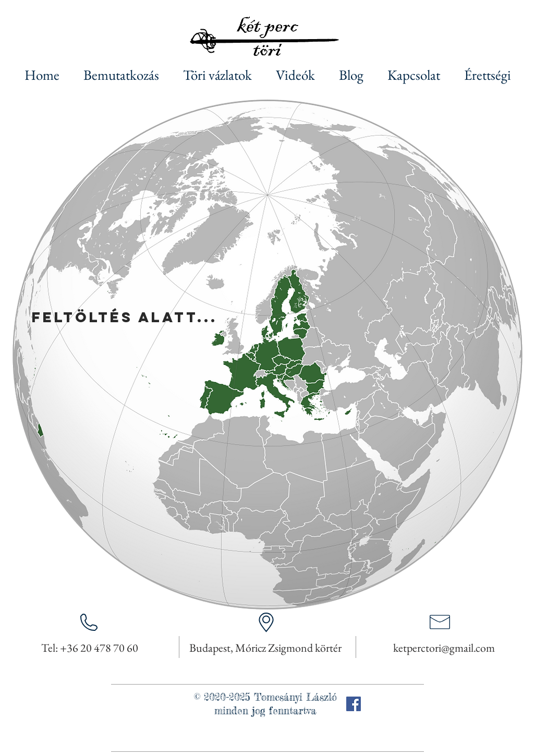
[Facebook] (354, 704)
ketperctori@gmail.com (444, 648)
